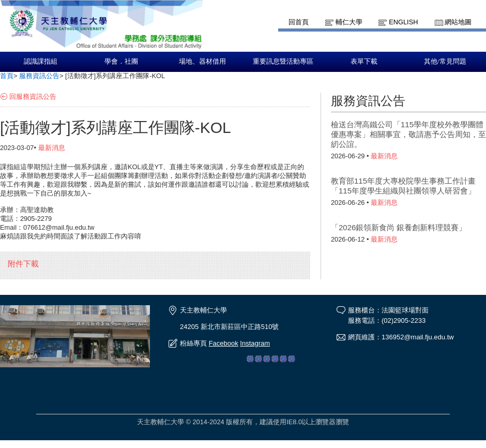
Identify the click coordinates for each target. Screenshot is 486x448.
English (403, 22)
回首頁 (299, 22)
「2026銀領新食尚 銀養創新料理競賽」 (399, 227)
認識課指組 (41, 62)
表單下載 (364, 62)
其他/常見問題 (445, 62)
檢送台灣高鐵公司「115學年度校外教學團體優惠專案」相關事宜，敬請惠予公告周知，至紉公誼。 (408, 134)
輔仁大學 (349, 22)
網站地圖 (458, 22)
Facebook (224, 343)
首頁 (7, 76)
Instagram (255, 343)
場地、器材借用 (202, 62)
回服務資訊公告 (33, 96)
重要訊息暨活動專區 (283, 62)
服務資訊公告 (39, 76)
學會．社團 (121, 62)
